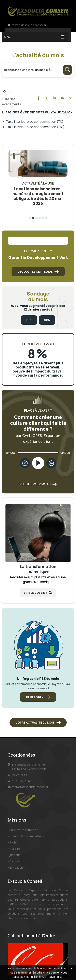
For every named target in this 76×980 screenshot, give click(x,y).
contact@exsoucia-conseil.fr (27, 25)
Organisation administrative (27, 836)
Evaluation (15, 867)
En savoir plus (54, 977)
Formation (15, 861)
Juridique (14, 855)
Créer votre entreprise (23, 830)
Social (12, 842)
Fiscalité (14, 849)
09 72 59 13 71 (21, 775)
